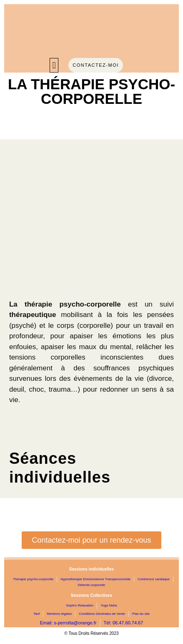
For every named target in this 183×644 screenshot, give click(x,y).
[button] (54, 65)
